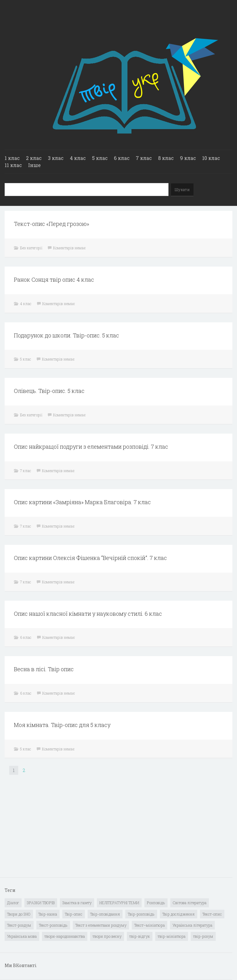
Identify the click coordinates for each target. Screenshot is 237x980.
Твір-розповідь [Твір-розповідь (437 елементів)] (141, 914)
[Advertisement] (51, 831)
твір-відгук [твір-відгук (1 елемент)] (140, 936)
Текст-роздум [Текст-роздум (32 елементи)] (19, 925)
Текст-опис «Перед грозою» (52, 224)
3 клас (56, 158)
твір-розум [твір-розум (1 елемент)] (203, 936)
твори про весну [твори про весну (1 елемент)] (107, 936)
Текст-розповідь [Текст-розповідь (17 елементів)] (53, 925)
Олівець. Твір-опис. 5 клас (49, 391)
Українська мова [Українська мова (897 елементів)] (22, 936)
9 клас (188, 158)
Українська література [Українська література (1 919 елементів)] (192, 925)
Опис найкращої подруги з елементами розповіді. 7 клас (91, 447)
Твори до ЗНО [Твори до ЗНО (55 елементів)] (19, 914)
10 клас (211, 158)
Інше (34, 165)
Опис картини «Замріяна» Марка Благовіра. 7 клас (82, 502)
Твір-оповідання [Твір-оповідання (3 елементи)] (105, 914)
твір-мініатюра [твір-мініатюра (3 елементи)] (172, 936)
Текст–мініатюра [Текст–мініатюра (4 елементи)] (150, 925)
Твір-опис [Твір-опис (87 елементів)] (74, 914)
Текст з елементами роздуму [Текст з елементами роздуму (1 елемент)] (101, 925)
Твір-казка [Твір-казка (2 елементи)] (48, 914)
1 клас (12, 158)
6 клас (122, 158)
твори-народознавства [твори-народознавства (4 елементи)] (65, 936)
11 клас (13, 165)
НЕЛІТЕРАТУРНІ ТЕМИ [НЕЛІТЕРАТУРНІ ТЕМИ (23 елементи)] (119, 903)
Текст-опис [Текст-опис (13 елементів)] (212, 914)
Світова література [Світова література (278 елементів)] (190, 903)
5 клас (100, 158)
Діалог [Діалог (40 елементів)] (13, 903)
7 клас (144, 158)
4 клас (78, 158)
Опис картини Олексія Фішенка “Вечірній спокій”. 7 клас (90, 558)
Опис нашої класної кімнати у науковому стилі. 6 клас (88, 614)
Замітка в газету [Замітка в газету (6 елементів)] (77, 903)
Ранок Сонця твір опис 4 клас (54, 280)
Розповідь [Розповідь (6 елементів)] (156, 903)
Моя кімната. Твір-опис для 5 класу (62, 725)
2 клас (34, 158)
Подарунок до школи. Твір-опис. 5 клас (67, 335)
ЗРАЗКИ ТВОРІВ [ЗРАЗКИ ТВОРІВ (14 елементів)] (41, 903)
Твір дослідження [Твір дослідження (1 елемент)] (179, 914)
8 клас (166, 158)
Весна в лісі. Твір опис (44, 669)
